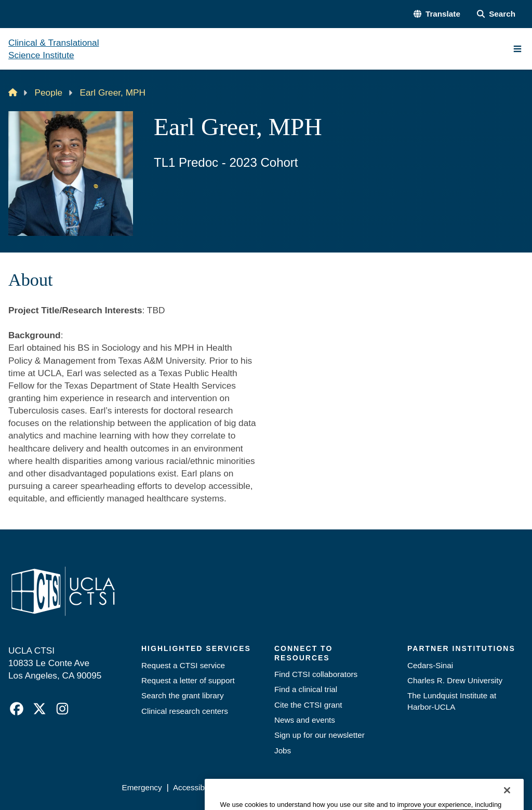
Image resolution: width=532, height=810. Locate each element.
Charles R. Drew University (455, 680)
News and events (305, 720)
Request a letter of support (188, 680)
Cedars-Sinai (430, 665)
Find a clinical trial (306, 689)
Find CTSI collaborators (316, 674)
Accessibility (195, 787)
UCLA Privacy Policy (263, 787)
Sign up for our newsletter (320, 735)
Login (430, 787)
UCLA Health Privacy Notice (360, 787)
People (49, 92)
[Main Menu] (517, 49)
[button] (437, 14)
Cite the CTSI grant (308, 705)
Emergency (142, 787)
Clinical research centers (185, 711)
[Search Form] (496, 14)
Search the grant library (183, 695)
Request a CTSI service (183, 665)
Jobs (283, 751)
